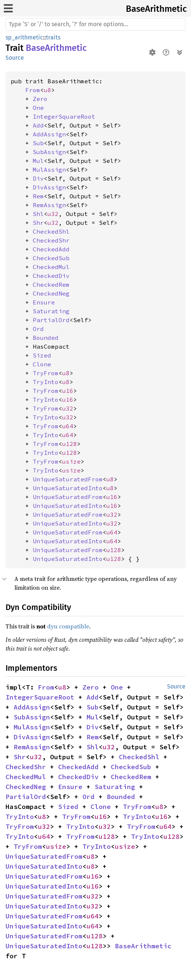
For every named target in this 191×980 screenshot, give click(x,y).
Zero (40, 99)
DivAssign (49, 187)
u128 (70, 444)
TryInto (46, 382)
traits (53, 37)
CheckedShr (51, 240)
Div (38, 178)
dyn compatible (68, 626)
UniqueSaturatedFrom (68, 479)
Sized (42, 355)
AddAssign (49, 134)
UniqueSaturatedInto (68, 488)
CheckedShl (51, 231)
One (38, 108)
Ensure (44, 302)
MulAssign (49, 170)
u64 (68, 426)
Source (15, 58)
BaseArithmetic (156, 9)
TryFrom (46, 373)
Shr (38, 223)
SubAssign (49, 152)
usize (71, 461)
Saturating (51, 311)
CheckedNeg (51, 293)
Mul (38, 161)
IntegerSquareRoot (64, 116)
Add (38, 125)
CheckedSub (51, 258)
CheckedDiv (51, 276)
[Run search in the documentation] (95, 24)
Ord (38, 329)
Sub (38, 143)
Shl (38, 214)
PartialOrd (51, 320)
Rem (38, 196)
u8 (47, 90)
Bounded (46, 338)
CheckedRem (51, 285)
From (33, 90)
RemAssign (49, 205)
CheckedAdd (51, 249)
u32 (53, 214)
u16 (68, 391)
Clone (42, 364)
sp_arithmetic (24, 37)
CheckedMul (51, 267)
